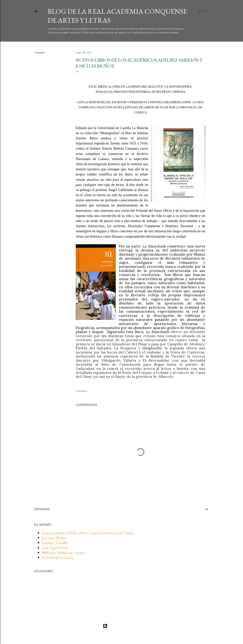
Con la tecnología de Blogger (122, 626)
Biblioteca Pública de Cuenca (63, 553)
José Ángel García (55, 548)
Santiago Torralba (55, 543)
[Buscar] (204, 11)
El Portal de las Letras (58, 558)
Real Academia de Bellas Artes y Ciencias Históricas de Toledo (88, 533)
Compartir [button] (39, 53)
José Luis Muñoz (54, 538)
